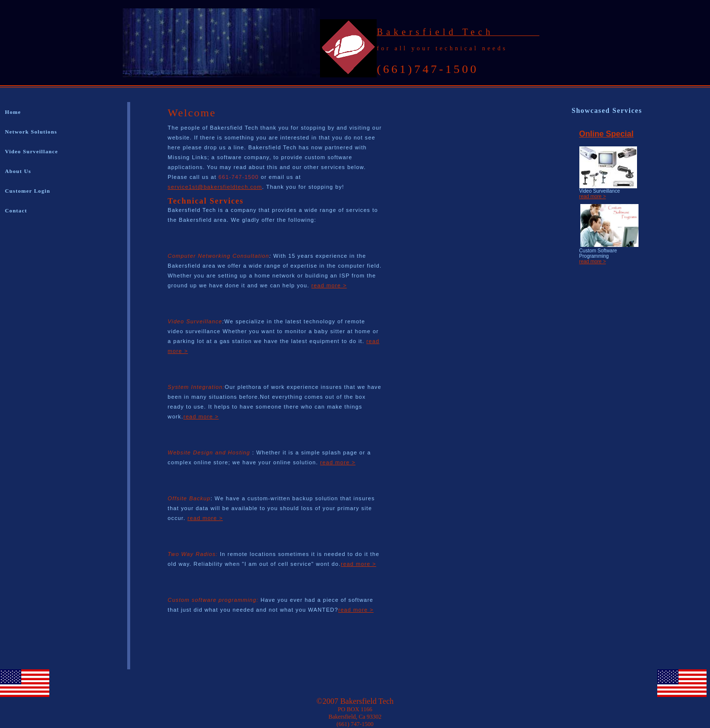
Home (13, 112)
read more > (329, 285)
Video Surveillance (32, 151)
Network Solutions (31, 132)
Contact (16, 210)
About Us (18, 171)
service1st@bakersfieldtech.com (215, 187)
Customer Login (28, 191)
